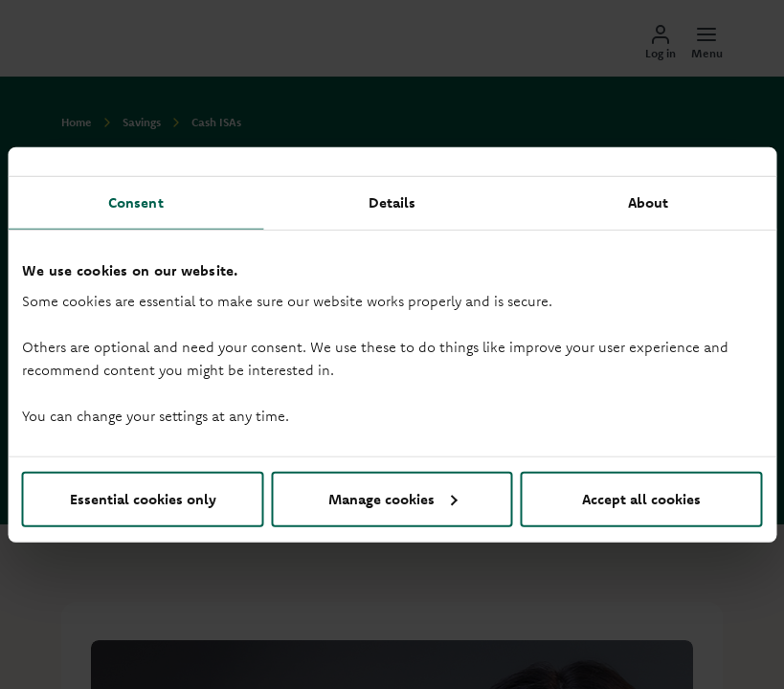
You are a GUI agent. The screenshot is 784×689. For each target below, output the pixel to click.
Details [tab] (392, 202)
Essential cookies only (143, 498)
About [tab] (649, 202)
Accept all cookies (641, 498)
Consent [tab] (136, 202)
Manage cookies (393, 498)
